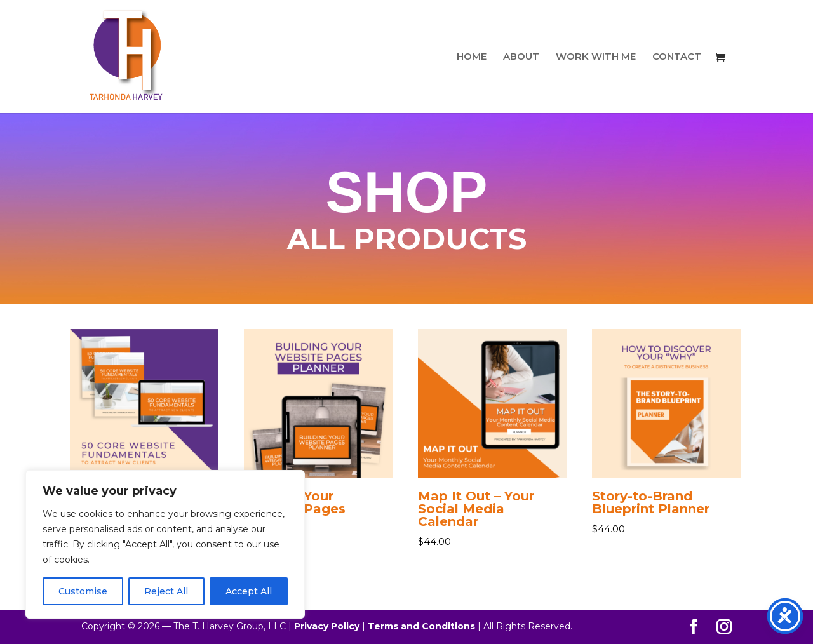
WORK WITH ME (596, 57)
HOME (472, 57)
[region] (165, 544)
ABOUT (521, 57)
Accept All (249, 591)
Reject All (166, 591)
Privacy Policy (327, 626)
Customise (83, 591)
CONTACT (677, 57)
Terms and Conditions (421, 626)
